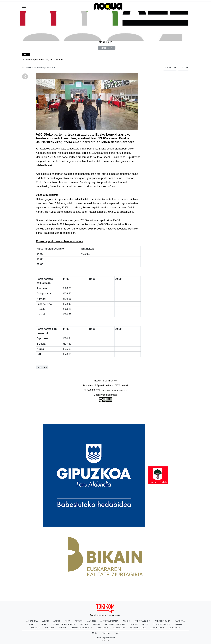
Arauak (116, 417)
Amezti (79, 621)
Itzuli (181, 68)
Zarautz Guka (138, 628)
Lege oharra (80, 417)
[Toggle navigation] (24, 6)
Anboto (92, 621)
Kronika (36, 628)
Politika (42, 367)
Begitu (32, 624)
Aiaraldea (32, 621)
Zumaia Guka (157, 628)
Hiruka (179, 624)
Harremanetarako (136, 417)
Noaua (62, 628)
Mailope (49, 628)
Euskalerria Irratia (64, 624)
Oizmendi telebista (81, 628)
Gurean (106, 633)
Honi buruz (62, 417)
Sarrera (107, 48)
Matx (95, 633)
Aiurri (57, 621)
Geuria (84, 624)
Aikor (46, 621)
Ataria (126, 621)
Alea (68, 621)
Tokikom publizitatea (105, 638)
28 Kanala (175, 628)
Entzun (168, 68)
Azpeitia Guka (142, 621)
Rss (154, 417)
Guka (145, 624)
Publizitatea (100, 417)
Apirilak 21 (105, 42)
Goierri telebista (115, 624)
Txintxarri (119, 628)
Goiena (97, 624)
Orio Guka (103, 628)
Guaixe (134, 624)
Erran (44, 624)
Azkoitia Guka (162, 621)
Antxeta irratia (109, 621)
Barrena (180, 621)
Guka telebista (161, 624)
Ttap (117, 633)
